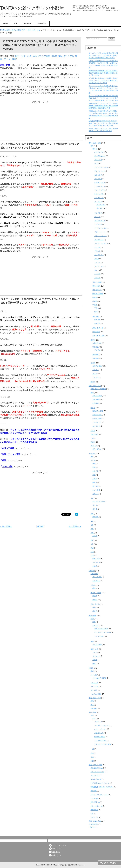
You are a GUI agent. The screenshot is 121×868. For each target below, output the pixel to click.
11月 (92, 552)
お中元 (95, 536)
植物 (94, 588)
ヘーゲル (97, 274)
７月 (92, 533)
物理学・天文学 (96, 593)
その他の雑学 (93, 824)
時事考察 (94, 709)
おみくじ (96, 471)
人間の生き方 (97, 343)
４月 (92, 521)
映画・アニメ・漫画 (11, 454)
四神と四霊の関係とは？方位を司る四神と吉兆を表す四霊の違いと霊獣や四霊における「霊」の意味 (103, 73)
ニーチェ (97, 278)
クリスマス (96, 562)
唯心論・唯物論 (98, 294)
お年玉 (95, 479)
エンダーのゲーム (100, 741)
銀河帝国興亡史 (100, 737)
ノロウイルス (99, 636)
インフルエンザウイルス (103, 632)
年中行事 (92, 454)
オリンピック (97, 449)
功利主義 (96, 347)
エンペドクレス (100, 186)
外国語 (54, 56)
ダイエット (96, 656)
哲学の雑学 (96, 332)
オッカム (97, 247)
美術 (92, 753)
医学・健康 (92, 616)
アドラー (96, 377)
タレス (97, 164)
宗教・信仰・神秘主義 (98, 389)
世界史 (93, 408)
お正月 (93, 460)
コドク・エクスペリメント (100, 795)
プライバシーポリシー (60, 845)
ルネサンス (96, 426)
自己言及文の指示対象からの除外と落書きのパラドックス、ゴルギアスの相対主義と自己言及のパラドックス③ (103, 81)
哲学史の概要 (97, 282)
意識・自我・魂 (98, 328)
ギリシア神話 (44, 56)
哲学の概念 (96, 286)
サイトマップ (57, 849)
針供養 (95, 509)
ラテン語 (94, 690)
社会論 (95, 301)
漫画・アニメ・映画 (96, 765)
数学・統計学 (95, 604)
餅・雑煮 (96, 486)
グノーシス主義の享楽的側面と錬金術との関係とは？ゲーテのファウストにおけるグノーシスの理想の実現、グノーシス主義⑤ (103, 98)
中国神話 (96, 403)
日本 (92, 438)
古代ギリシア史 (98, 411)
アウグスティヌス (100, 228)
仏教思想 (97, 323)
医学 (92, 619)
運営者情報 (27, 23)
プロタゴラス (101, 205)
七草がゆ (96, 494)
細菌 (94, 622)
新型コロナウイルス (101, 629)
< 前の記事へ (6, 526)
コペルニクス (97, 577)
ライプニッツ (99, 266)
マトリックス (95, 776)
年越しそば (96, 559)
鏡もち (95, 482)
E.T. (92, 814)
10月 (92, 548)
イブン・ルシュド (100, 236)
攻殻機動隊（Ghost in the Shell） (102, 787)
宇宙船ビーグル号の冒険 (103, 744)
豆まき (95, 505)
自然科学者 (94, 574)
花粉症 (95, 660)
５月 (92, 525)
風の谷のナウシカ (97, 768)
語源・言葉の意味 (95, 821)
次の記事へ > (75, 526)
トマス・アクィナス (101, 243)
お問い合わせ (42, 23)
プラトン (97, 217)
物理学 (95, 596)
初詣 (94, 467)
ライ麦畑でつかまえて (102, 725)
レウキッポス (99, 194)
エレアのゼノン (100, 156)
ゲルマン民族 (97, 419)
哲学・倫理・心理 (95, 143)
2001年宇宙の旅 (96, 779)
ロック (97, 259)
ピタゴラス (98, 175)
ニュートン (96, 581)
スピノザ (97, 262)
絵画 (92, 757)
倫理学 (93, 340)
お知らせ (92, 827)
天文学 (95, 600)
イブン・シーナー (100, 232)
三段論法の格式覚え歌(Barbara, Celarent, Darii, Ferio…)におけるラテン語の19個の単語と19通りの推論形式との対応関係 (103, 123)
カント (97, 270)
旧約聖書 (96, 355)
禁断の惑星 (94, 810)
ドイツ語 (94, 675)
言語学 (93, 442)
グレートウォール (97, 806)
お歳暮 (95, 566)
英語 (60, 56)
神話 (35, 56)
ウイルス (96, 626)
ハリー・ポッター (100, 729)
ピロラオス (98, 179)
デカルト (97, 251)
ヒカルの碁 (94, 798)
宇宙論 (95, 305)
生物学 (93, 585)
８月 (92, 540)
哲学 (92, 146)
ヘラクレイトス (100, 183)
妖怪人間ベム (95, 802)
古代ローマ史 (97, 415)
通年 (92, 457)
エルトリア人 (97, 422)
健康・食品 (94, 649)
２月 (92, 498)
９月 (92, 544)
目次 (16, 23)
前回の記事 (5, 65)
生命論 (95, 297)
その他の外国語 (96, 694)
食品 (94, 664)
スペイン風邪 (97, 645)
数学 (94, 607)
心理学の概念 (97, 366)
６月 (92, 529)
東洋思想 (96, 317)
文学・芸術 (92, 712)
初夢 (94, 475)
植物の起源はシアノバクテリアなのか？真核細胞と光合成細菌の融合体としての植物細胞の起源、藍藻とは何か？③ (103, 106)
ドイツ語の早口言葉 (99, 678)
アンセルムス (99, 240)
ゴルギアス (100, 208)
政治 (92, 701)
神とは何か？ (97, 290)
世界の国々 (94, 435)
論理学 (93, 382)
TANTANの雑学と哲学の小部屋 (32, 8)
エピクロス (98, 224)
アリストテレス (100, 221)
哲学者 (95, 149)
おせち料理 (96, 490)
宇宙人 (97, 308)
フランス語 (94, 683)
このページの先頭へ (110, 863)
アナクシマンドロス (101, 167)
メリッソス (98, 160)
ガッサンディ (99, 255)
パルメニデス (99, 152)
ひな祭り (96, 517)
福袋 (94, 463)
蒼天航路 (94, 791)
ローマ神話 (96, 399)
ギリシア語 (69, 56)
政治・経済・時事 (95, 698)
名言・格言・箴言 (99, 336)
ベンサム (97, 350)
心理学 (93, 363)
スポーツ (94, 446)
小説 (94, 718)
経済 (92, 705)
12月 (92, 556)
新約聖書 (96, 358)
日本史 (93, 431)
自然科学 (92, 571)
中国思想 (97, 320)
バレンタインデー (99, 501)
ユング (95, 374)
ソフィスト (98, 202)
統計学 (95, 611)
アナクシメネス (100, 171)
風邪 (92, 642)
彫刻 (92, 761)
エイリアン (94, 817)
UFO (96, 312)
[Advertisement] (40, 121)
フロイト (96, 370)
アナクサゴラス (100, 190)
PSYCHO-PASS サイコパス (100, 783)
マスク (95, 652)
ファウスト (98, 721)
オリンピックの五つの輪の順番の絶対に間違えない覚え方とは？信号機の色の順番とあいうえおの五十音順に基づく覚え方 (103, 55)
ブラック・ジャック (97, 772)
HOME (5, 23)
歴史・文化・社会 (23, 56)
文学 (92, 715)
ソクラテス (98, 213)
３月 (92, 514)
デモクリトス (99, 198)
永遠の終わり (99, 733)
